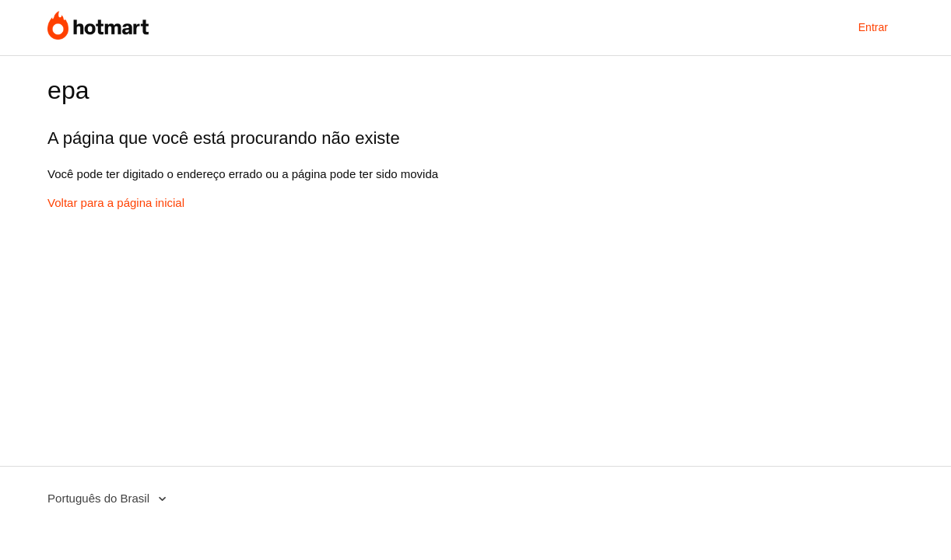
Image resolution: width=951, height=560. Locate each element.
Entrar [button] (873, 27)
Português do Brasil (100, 498)
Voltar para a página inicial (116, 203)
